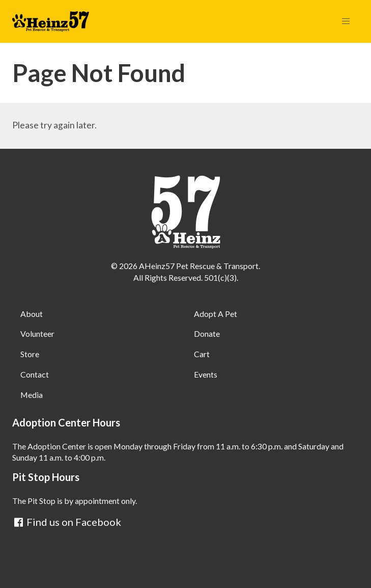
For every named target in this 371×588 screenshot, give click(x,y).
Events (206, 374)
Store (30, 354)
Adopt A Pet (216, 314)
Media (32, 395)
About (32, 314)
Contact (35, 374)
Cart (202, 354)
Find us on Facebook (67, 522)
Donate (207, 333)
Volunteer (37, 333)
